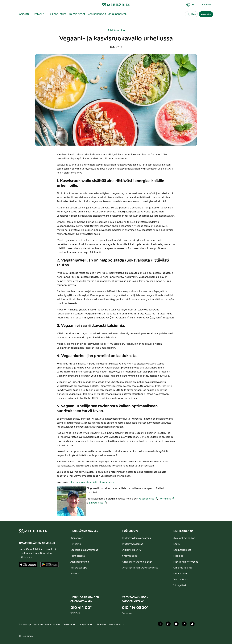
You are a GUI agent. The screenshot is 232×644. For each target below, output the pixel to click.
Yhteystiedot (129, 556)
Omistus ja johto (183, 568)
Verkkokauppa (79, 568)
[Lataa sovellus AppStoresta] (28, 564)
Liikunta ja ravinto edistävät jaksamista (91, 482)
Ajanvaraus (77, 538)
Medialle (178, 556)
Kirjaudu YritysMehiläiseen (137, 562)
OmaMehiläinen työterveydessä (140, 568)
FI (192, 5)
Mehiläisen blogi (116, 30)
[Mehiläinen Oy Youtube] (176, 625)
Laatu (177, 544)
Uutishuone (180, 574)
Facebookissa (148, 499)
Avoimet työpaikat (184, 538)
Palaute (75, 574)
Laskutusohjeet (182, 550)
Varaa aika (206, 14)
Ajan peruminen (80, 562)
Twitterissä (166, 499)
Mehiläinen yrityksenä (186, 562)
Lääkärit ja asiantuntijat (84, 550)
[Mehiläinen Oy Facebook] (160, 625)
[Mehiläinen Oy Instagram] (184, 625)
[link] (116, 5)
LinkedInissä (98, 503)
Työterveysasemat (132, 544)
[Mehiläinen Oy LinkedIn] (168, 625)
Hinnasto (76, 544)
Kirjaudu (206, 5)
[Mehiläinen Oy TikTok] (192, 625)
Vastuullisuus (181, 580)
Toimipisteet (78, 556)
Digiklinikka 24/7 (132, 550)
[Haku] (191, 14)
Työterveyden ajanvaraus (136, 538)
